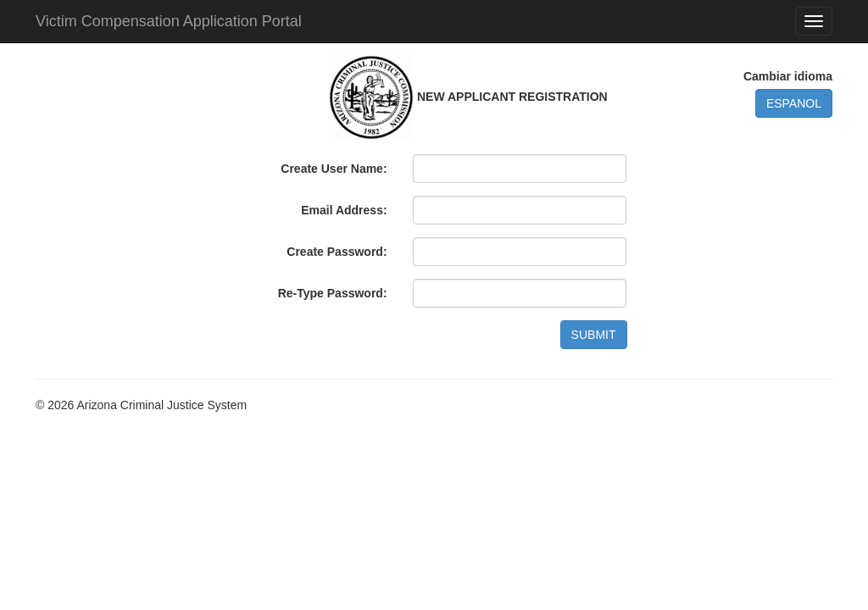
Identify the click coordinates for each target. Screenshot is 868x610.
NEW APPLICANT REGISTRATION (512, 97)
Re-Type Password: (333, 293)
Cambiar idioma (788, 76)
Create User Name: (334, 169)
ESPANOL (794, 103)
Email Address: (344, 210)
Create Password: (337, 252)
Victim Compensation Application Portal (169, 21)
